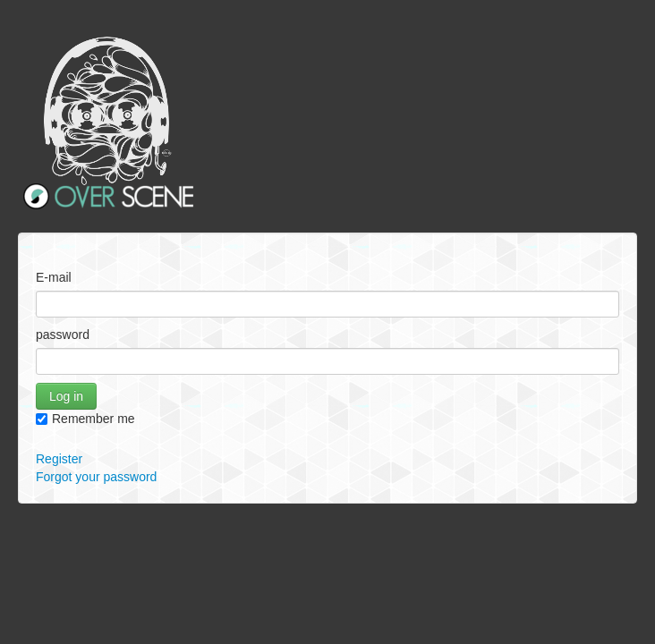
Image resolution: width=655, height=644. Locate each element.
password (63, 335)
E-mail (54, 277)
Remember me (85, 419)
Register (59, 459)
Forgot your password (96, 477)
